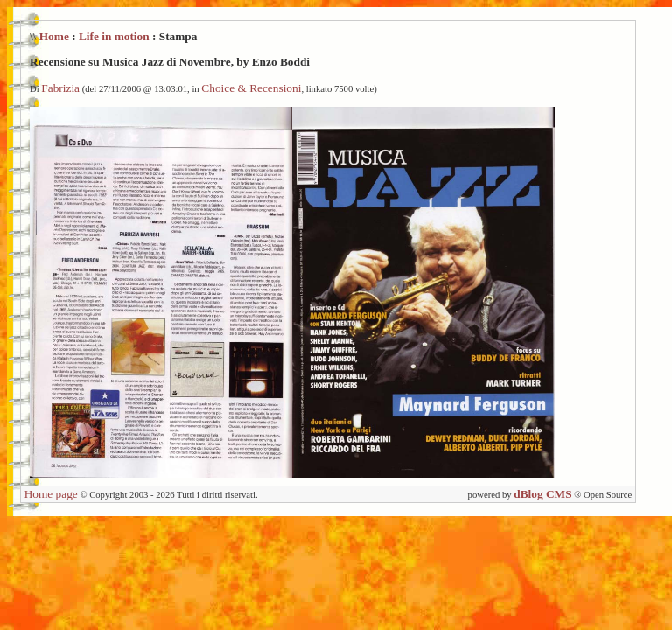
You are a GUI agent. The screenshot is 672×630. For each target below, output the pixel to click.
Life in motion (114, 36)
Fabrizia (60, 88)
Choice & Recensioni (251, 88)
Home (54, 36)
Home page (51, 494)
